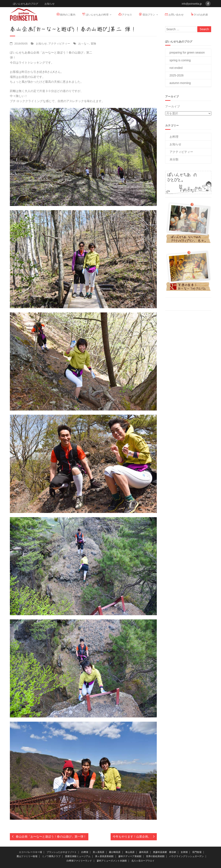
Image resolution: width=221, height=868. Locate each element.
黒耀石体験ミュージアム (78, 856)
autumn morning (180, 83)
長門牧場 (197, 852)
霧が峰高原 (115, 852)
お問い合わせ (174, 14)
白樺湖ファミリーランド (79, 861)
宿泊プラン (147, 14)
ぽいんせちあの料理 (95, 14)
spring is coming (180, 60)
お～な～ (84, 44)
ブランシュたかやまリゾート (62, 852)
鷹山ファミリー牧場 (27, 856)
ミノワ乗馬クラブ (51, 856)
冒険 (93, 44)
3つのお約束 (199, 14)
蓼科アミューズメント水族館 (112, 861)
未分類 (174, 159)
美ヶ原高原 (99, 852)
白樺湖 (85, 852)
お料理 (174, 137)
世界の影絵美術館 (155, 856)
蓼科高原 (144, 852)
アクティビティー (59, 44)
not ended (176, 68)
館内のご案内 (66, 14)
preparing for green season (187, 52)
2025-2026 (177, 75)
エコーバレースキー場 (30, 852)
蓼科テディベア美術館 (130, 856)
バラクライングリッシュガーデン (186, 856)
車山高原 (130, 852)
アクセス (125, 14)
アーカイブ (173, 106)
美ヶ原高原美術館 (104, 856)
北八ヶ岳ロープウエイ (143, 861)
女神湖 (184, 852)
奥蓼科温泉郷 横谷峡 (165, 852)
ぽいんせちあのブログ (26, 4)
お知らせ (50, 4)
